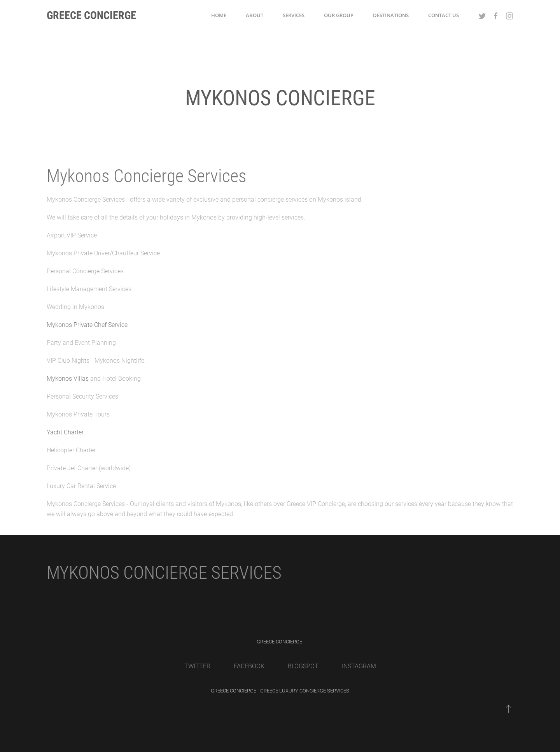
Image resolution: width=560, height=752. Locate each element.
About (255, 15)
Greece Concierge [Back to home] (91, 15)
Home (219, 15)
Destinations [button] (391, 15)
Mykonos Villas (68, 379)
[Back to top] (508, 708)
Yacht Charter (65, 432)
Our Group (339, 15)
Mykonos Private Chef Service (87, 325)
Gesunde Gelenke (24, 747)
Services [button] (294, 15)
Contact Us (444, 15)
